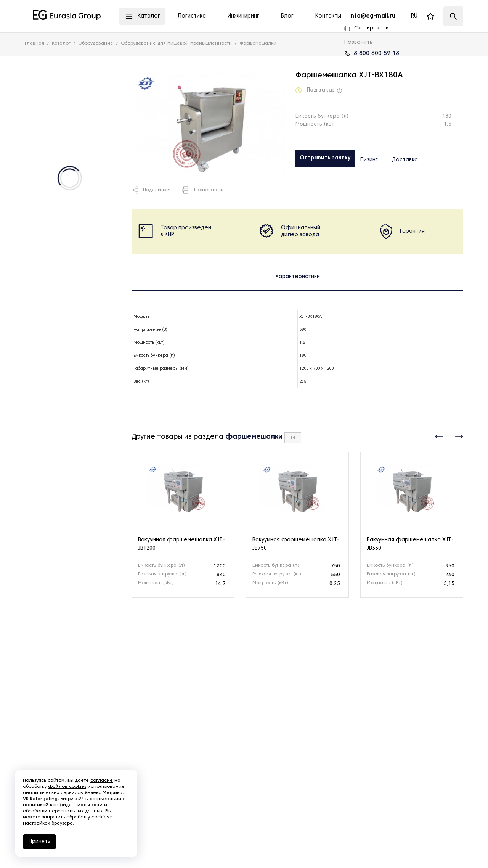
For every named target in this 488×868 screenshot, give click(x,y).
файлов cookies (67, 787)
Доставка (396, 159)
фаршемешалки (254, 437)
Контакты (328, 16)
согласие (102, 781)
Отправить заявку (325, 158)
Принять (39, 841)
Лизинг (369, 159)
